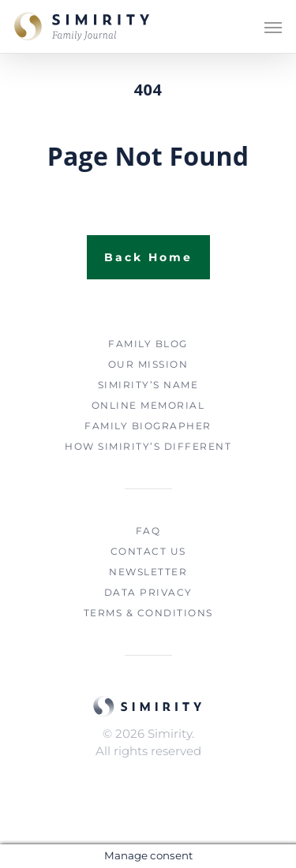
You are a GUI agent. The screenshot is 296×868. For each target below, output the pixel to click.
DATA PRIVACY (148, 592)
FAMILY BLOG (148, 344)
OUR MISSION (148, 364)
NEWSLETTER (148, 572)
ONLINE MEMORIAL (148, 405)
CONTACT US (148, 551)
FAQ (148, 531)
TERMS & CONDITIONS (148, 613)
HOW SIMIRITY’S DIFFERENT (148, 446)
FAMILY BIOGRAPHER (148, 426)
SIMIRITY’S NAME (148, 385)
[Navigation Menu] (273, 27)
